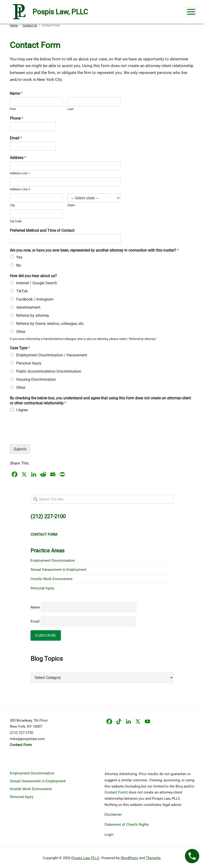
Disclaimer (113, 815)
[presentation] (46, 436)
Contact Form (115, 792)
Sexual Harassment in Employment (58, 570)
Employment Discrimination (53, 561)
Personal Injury (29, 363)
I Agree (22, 410)
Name (16, 93)
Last (71, 109)
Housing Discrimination (36, 379)
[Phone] (33, 127)
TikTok (22, 291)
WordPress (129, 858)
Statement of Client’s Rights (127, 825)
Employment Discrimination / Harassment (52, 355)
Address (18, 158)
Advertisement (28, 307)
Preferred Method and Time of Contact (42, 230)
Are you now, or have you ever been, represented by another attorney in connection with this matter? (94, 250)
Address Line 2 (20, 189)
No (19, 265)
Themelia (153, 858)
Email (16, 138)
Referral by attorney (33, 315)
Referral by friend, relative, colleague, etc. (50, 324)
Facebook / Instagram (35, 299)
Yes (19, 257)
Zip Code (16, 221)
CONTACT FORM (44, 535)
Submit (20, 449)
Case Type (20, 348)
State (71, 205)
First (13, 109)
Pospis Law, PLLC (85, 858)
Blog (179, 786)
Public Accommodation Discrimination (49, 371)
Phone (16, 118)
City (12, 205)
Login (109, 835)
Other (21, 332)
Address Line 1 (20, 173)
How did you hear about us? (33, 276)
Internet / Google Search (37, 283)
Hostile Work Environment (52, 579)
